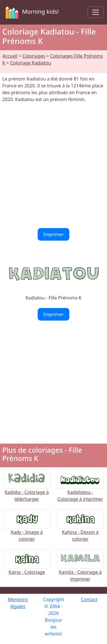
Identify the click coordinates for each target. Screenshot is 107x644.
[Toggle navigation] (96, 12)
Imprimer (54, 234)
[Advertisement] (53, 165)
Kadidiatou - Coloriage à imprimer (80, 489)
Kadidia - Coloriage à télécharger (27, 489)
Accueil (10, 56)
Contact (89, 599)
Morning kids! (31, 12)
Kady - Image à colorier (27, 529)
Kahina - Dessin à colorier (80, 529)
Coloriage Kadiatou (31, 63)
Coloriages (34, 56)
